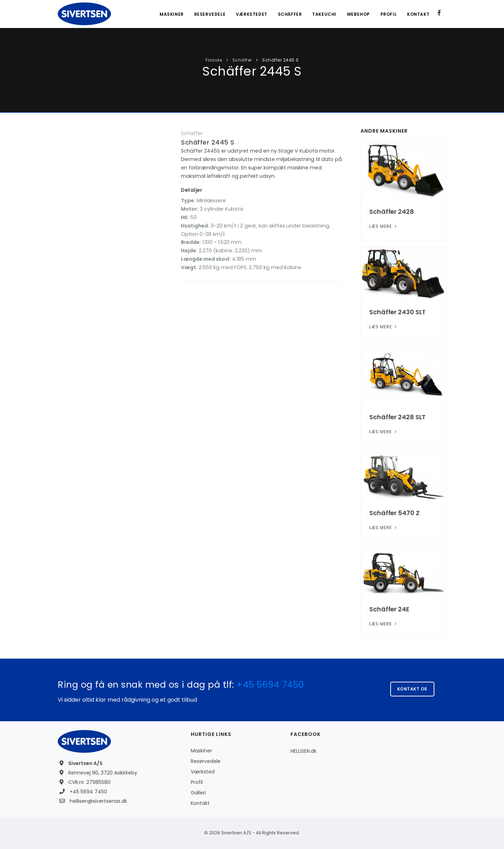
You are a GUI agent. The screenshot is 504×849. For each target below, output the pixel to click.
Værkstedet (251, 14)
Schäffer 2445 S (280, 60)
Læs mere (384, 226)
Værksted (203, 772)
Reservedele (209, 14)
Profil (388, 14)
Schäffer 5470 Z (394, 513)
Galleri (198, 793)
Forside (214, 60)
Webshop (358, 14)
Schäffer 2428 (392, 212)
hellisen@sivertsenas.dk (98, 801)
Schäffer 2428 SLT (397, 417)
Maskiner (171, 14)
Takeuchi (324, 14)
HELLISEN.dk (303, 751)
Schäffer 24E (389, 609)
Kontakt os (412, 689)
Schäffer (289, 14)
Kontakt (418, 14)
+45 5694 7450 (270, 685)
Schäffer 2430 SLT (397, 312)
